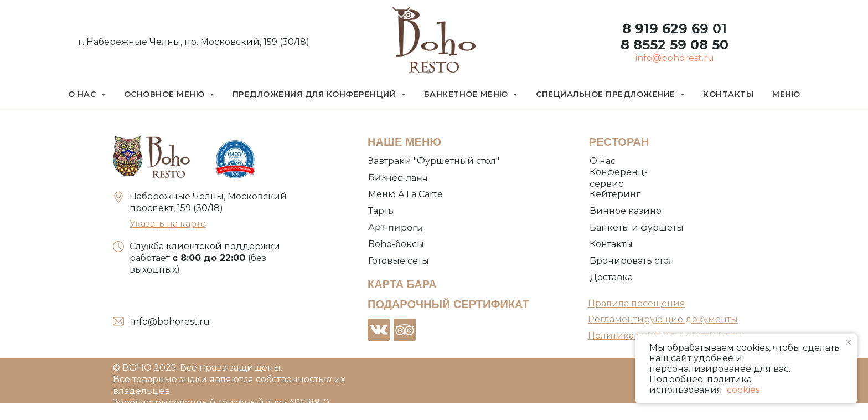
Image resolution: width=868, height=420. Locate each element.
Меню (786, 94)
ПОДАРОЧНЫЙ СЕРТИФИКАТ (448, 304)
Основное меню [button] (166, 94)
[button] (632, 261)
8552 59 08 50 (679, 45)
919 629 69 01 (679, 29)
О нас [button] (83, 94)
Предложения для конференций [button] (316, 94)
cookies (742, 390)
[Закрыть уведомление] (849, 342)
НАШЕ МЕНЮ (404, 142)
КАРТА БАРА (402, 284)
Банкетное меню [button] (467, 94)
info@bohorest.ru (675, 58)
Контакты (728, 94)
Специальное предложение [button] (607, 94)
